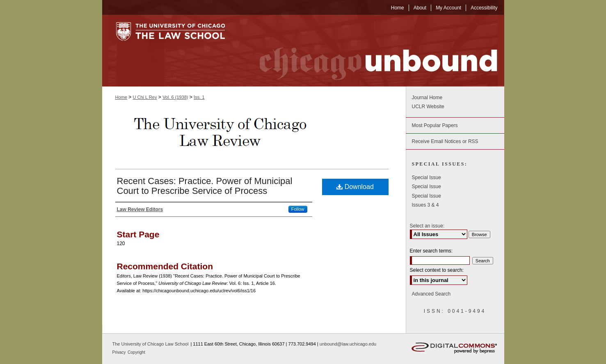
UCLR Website (428, 107)
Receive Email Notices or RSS (445, 141)
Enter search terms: (431, 251)
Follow (298, 209)
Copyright (136, 352)
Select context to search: (437, 270)
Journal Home (427, 98)
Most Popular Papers (435, 125)
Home (121, 97)
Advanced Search (431, 294)
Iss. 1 (199, 97)
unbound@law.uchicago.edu (348, 344)
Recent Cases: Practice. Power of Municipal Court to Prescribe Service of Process (205, 186)
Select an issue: (427, 226)
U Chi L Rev (145, 97)
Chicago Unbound (371, 51)
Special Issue (426, 177)
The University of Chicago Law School (151, 344)
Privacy (120, 352)
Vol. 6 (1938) (175, 97)
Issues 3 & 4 (425, 205)
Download (355, 187)
